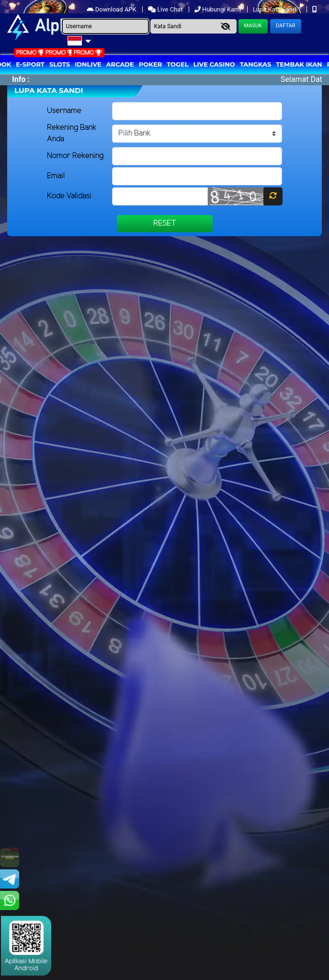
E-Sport (30, 64)
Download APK (112, 9)
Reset (165, 223)
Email (56, 176)
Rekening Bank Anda (72, 133)
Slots (60, 64)
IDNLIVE (88, 64)
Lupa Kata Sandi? (278, 9)
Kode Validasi (69, 196)
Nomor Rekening (75, 156)
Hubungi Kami (219, 9)
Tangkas (256, 64)
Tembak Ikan (299, 64)
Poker (150, 64)
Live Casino (214, 64)
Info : (21, 79)
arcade (120, 64)
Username (64, 111)
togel (177, 64)
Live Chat (166, 9)
